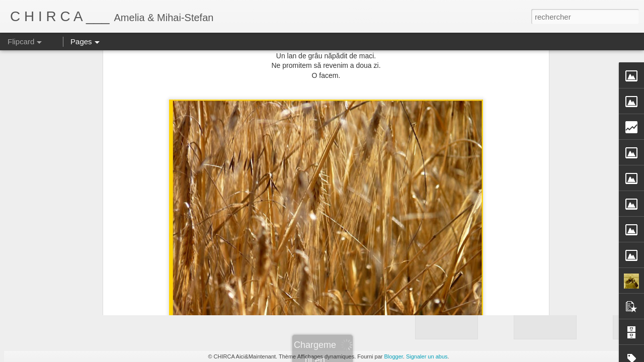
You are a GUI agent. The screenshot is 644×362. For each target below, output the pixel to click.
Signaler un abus (427, 356)
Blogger (394, 356)
